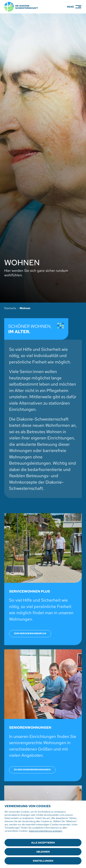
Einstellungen (43, 861)
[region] (43, 834)
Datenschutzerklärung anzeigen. (46, 831)
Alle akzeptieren (43, 843)
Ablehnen (43, 852)
